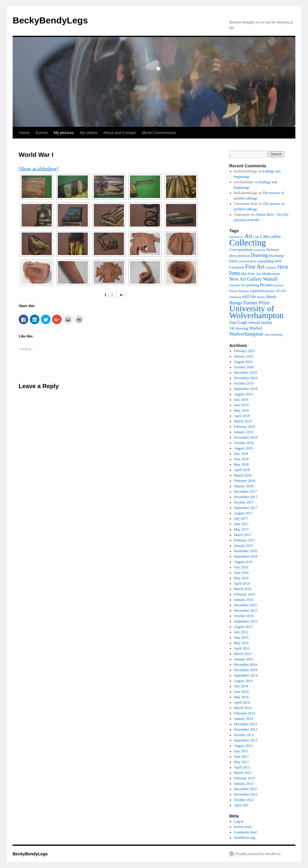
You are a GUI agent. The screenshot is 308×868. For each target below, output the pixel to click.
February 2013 (245, 778)
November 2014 (246, 670)
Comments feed (245, 832)
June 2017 (241, 524)
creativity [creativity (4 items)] (259, 250)
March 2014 (243, 708)
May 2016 (241, 578)
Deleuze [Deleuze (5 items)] (273, 250)
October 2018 (244, 443)
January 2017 (244, 546)
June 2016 (241, 573)
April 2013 (242, 767)
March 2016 (243, 589)
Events (42, 133)
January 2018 (244, 486)
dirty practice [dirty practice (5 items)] (239, 256)
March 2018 (243, 475)
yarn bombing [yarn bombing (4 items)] (273, 335)
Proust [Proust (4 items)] (233, 291)
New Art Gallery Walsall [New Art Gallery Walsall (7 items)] (253, 279)
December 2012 (245, 789)
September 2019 (246, 389)
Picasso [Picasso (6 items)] (266, 285)
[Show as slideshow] (38, 169)
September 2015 (246, 621)
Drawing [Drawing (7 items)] (259, 255)
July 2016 (241, 567)
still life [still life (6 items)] (249, 297)
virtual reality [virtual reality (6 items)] (260, 322)
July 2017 (241, 519)
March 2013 (243, 773)
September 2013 (246, 740)
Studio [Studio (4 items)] (261, 297)
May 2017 (241, 529)
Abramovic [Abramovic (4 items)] (236, 237)
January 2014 (244, 719)
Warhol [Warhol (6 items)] (256, 328)
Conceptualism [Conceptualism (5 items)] (241, 250)
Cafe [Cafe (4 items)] (256, 237)
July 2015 (241, 632)
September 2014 (246, 675)
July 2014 (241, 686)
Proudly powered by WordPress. (258, 854)
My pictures (63, 133)
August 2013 (243, 746)
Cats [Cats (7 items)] (265, 236)
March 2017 (243, 535)
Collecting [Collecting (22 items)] (248, 242)
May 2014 (241, 697)
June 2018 (241, 459)
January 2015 (244, 659)
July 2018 (241, 454)
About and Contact (119, 133)
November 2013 (246, 729)
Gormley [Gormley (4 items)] (271, 268)
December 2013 (245, 724)
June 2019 (241, 405)
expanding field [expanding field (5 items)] (269, 261)
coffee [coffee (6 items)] (275, 236)
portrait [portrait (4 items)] (279, 285)
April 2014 (242, 702)
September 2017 (246, 508)
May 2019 (241, 410)
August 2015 (243, 627)
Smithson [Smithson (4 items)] (235, 297)
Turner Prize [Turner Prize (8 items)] (256, 303)
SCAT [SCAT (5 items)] (281, 291)
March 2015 (243, 654)
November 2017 (246, 497)
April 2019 (242, 416)
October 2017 (244, 502)
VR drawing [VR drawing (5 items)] (239, 328)
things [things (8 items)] (236, 303)
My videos (89, 133)
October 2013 (244, 735)
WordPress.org (245, 838)
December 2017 (245, 492)
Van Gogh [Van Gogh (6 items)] (238, 322)
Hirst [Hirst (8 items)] (283, 267)
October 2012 (244, 800)
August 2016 (243, 562)
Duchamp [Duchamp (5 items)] (276, 256)
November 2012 (246, 794)
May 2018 (241, 464)
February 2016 (245, 594)
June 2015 (241, 638)
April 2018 (242, 470)
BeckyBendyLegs (50, 20)
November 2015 (246, 611)
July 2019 (241, 400)
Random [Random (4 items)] (244, 291)
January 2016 (244, 600)
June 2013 (241, 757)
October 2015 (244, 616)
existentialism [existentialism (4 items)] (247, 261)
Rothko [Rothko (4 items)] (271, 291)
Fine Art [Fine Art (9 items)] (255, 267)
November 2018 (246, 437)
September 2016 (246, 556)
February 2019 (245, 427)
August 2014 (243, 681)
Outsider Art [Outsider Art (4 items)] (237, 285)
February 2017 (245, 540)
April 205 (241, 805)
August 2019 (243, 394)
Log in (239, 821)
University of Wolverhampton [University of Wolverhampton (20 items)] (256, 312)
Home (25, 133)
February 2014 (245, 713)
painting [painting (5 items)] (252, 285)
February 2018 (245, 481)
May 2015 (241, 643)
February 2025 (245, 351)
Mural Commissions (159, 133)
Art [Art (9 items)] (248, 236)
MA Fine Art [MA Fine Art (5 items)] (251, 274)
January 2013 (244, 784)
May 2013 (241, 762)
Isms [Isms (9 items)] (235, 273)
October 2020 (244, 367)
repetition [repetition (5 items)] (257, 291)
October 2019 (244, 383)
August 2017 (243, 513)
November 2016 (246, 551)
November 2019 (246, 378)
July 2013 (241, 751)
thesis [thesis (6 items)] (271, 297)
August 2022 (243, 362)
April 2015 (242, 648)
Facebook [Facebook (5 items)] (237, 267)
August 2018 (243, 448)
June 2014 (241, 692)
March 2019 (243, 421)
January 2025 (244, 356)
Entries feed (243, 827)
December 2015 (245, 605)
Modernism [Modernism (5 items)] (271, 274)
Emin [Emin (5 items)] (233, 261)
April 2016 (242, 583)
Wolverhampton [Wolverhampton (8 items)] (246, 334)
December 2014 (245, 665)
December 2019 (245, 373)
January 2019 (244, 432)
